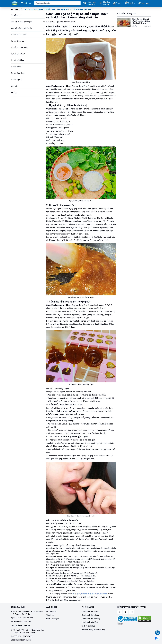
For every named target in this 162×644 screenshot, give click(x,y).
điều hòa (104, 594)
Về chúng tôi (51, 611)
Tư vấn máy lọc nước (19, 47)
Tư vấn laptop (16, 80)
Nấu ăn (14, 92)
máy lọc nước (93, 594)
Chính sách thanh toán (90, 615)
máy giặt (76, 594)
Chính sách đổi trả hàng (91, 619)
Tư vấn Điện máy (18, 54)
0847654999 (28, 618)
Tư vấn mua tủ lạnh (28, 35)
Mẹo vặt (14, 86)
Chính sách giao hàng (90, 611)
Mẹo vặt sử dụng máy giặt (28, 22)
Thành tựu (50, 615)
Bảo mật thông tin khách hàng (93, 630)
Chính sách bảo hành (90, 622)
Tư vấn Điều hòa (17, 41)
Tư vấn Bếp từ (16, 67)
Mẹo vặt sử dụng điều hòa (28, 28)
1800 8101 (17, 618)
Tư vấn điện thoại (18, 73)
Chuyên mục (28, 15)
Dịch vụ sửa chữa (88, 626)
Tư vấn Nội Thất (17, 60)
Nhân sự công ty (52, 619)
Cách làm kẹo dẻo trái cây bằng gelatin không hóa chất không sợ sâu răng (141, 21)
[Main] (15, 3)
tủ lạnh (84, 594)
